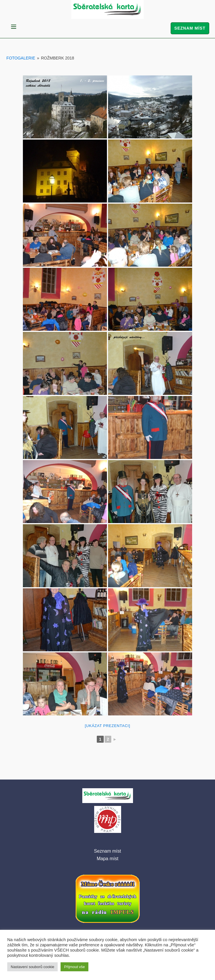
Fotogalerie (21, 58)
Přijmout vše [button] (74, 967)
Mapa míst (108, 859)
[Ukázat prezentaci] (108, 726)
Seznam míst (190, 28)
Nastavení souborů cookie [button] (32, 967)
